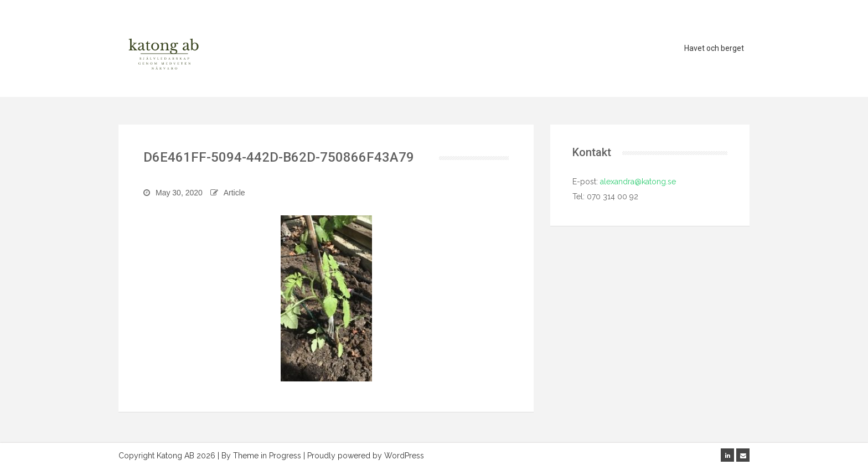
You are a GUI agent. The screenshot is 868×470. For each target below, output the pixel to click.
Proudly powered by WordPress (366, 456)
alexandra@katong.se (637, 182)
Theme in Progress (267, 456)
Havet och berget (714, 48)
